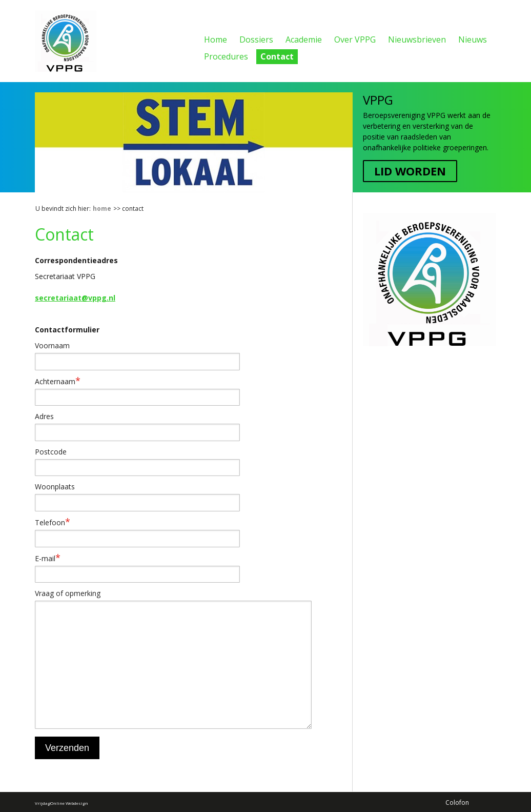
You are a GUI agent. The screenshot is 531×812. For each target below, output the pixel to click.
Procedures (226, 56)
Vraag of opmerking (68, 593)
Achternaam (58, 381)
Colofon (457, 802)
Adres (44, 416)
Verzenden (67, 748)
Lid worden (410, 171)
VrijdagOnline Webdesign (62, 803)
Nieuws (473, 39)
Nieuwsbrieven (417, 39)
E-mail (48, 558)
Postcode (51, 452)
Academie (304, 39)
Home (216, 39)
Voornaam (52, 345)
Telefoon (53, 522)
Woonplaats (55, 487)
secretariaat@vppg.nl (75, 298)
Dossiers (256, 39)
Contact (277, 56)
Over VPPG (355, 39)
